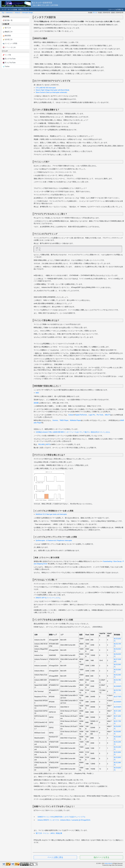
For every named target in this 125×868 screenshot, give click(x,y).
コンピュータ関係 (10, 43)
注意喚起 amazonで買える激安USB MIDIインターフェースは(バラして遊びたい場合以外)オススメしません (73, 432)
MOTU (48, 444)
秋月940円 (118, 707)
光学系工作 (8, 39)
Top (3, 13)
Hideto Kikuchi (108, 863)
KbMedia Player (75, 420)
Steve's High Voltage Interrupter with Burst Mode (52, 90)
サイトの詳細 (12, 9)
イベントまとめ (9, 47)
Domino (55, 420)
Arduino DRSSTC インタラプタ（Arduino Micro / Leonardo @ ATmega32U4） (64, 820)
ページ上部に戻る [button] (55, 857)
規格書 (36, 403)
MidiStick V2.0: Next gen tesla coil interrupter (51, 514)
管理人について (24, 9)
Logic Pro (92, 415)
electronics (9, 13)
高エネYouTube (9, 59)
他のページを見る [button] (101, 857)
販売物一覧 (8, 20)
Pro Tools (100, 415)
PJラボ (95, 13)
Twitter (6, 66)
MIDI (37, 393)
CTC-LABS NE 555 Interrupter (46, 88)
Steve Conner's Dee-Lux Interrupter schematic (51, 92)
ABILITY (108, 415)
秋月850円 (118, 686)
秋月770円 (118, 697)
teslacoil (17, 13)
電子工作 (7, 28)
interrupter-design (27, 13)
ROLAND (41, 444)
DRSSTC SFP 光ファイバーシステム (48, 598)
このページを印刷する (116, 9)
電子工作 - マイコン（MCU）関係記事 (49, 833)
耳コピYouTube (9, 63)
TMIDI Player (64, 420)
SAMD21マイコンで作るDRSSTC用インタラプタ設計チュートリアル (62, 817)
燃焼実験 (7, 36)
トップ (4, 9)
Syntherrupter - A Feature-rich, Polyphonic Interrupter (54, 540)
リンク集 (7, 55)
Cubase (71, 415)
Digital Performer (81, 415)
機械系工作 (8, 32)
